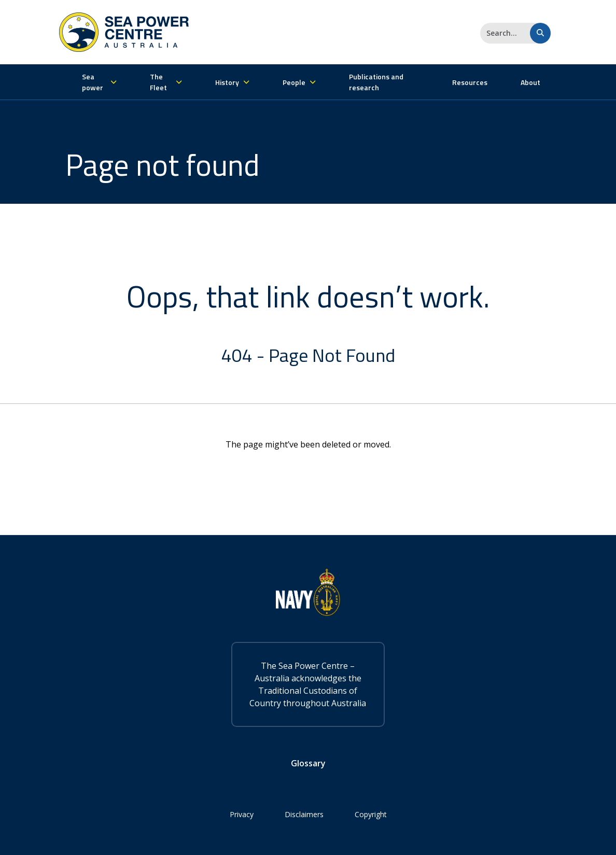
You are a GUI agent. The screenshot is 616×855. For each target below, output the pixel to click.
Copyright (371, 814)
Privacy (242, 814)
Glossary (308, 763)
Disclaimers (304, 814)
